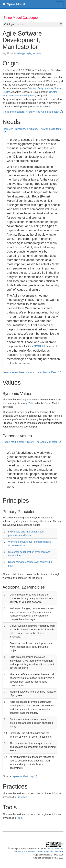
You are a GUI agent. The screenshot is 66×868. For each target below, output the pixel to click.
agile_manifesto (34, 53)
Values (32, 403)
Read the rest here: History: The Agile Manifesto (30, 372)
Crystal (53, 92)
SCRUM (39, 346)
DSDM (6, 92)
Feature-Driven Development (19, 95)
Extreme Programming (40, 88)
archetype (21, 53)
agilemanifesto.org (23, 776)
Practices (22, 797)
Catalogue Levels (33, 24)
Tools (19, 818)
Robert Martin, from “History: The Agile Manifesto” (30, 442)
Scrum (58, 88)
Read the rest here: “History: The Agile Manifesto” (31, 112)
